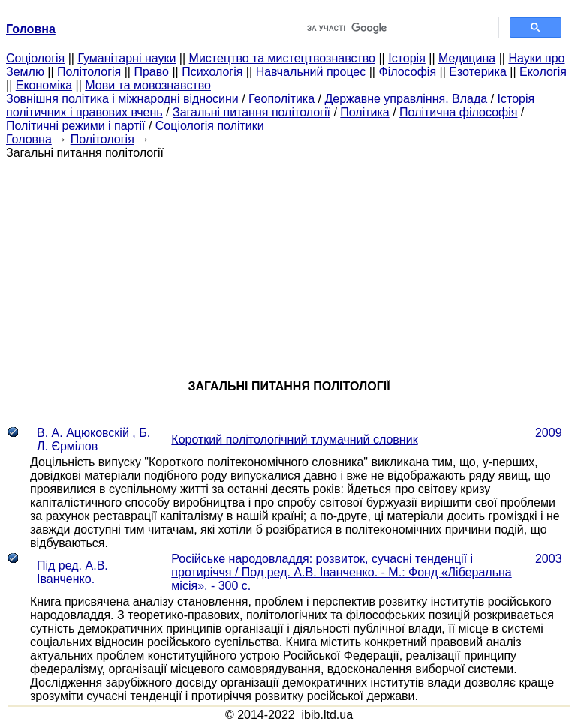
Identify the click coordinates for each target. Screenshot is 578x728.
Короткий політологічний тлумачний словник (294, 439)
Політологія (89, 72)
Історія (407, 58)
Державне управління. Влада (406, 99)
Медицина (467, 58)
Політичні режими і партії (75, 126)
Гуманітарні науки (126, 58)
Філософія (407, 72)
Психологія (212, 72)
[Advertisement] (289, 265)
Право (151, 72)
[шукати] (398, 28)
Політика (364, 112)
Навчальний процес (311, 72)
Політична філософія (458, 112)
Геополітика (281, 99)
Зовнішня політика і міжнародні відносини (122, 99)
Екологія (543, 72)
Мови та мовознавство (148, 85)
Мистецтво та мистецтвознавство (282, 58)
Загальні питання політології (251, 112)
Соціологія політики (210, 126)
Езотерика (478, 72)
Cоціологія (35, 58)
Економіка (44, 85)
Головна (29, 139)
